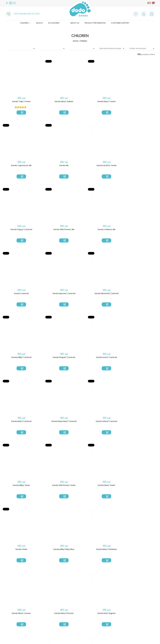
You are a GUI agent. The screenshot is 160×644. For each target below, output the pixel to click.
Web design (119, 637)
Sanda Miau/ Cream (80, 102)
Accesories (54, 23)
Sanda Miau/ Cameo (144, 358)
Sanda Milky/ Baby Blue (80, 358)
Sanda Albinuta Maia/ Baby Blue (112, 487)
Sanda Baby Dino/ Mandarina (112, 551)
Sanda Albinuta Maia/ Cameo (80, 486)
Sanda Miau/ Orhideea (112, 358)
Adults (39, 23)
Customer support (120, 23)
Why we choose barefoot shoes (85, 608)
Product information (95, 23)
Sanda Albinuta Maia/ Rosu (16, 486)
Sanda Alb (144, 102)
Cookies (42, 615)
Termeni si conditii (46, 609)
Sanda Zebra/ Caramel (80, 294)
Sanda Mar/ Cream (80, 422)
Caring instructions (80, 614)
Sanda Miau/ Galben (48, 102)
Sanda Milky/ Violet (112, 294)
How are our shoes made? (82, 610)
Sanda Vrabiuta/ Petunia (144, 551)
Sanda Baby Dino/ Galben (80, 551)
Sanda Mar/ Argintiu (48, 422)
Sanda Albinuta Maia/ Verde (48, 486)
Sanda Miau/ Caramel (16, 294)
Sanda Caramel (144, 166)
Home (76, 41)
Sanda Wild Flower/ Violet (144, 294)
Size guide (75, 612)
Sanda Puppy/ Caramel (48, 166)
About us (75, 23)
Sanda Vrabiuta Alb (112, 166)
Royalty (130, 637)
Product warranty (47, 607)
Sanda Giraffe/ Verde (16, 166)
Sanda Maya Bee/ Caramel (48, 294)
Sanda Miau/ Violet (16, 358)
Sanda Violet (48, 358)
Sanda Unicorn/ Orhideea (144, 422)
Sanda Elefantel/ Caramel (48, 230)
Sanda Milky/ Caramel (80, 230)
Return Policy (44, 605)
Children (25, 23)
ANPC (40, 617)
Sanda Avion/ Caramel (144, 230)
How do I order (45, 601)
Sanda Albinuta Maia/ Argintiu (48, 551)
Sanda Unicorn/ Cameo (112, 422)
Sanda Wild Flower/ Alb (80, 166)
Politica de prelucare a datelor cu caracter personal (54, 612)
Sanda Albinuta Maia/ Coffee (144, 486)
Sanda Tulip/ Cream (16, 102)
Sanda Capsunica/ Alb (112, 102)
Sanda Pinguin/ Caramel (112, 230)
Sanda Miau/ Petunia (16, 422)
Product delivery (46, 603)
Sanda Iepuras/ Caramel (16, 230)
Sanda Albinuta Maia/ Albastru (16, 551)
